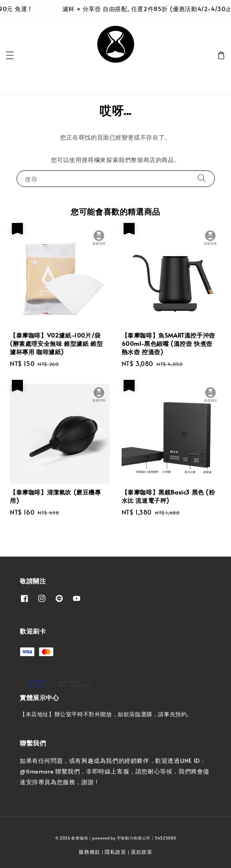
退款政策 (142, 852)
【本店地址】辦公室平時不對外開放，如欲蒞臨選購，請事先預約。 (106, 714)
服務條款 (89, 852)
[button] (10, 55)
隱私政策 (115, 852)
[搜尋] (202, 178)
